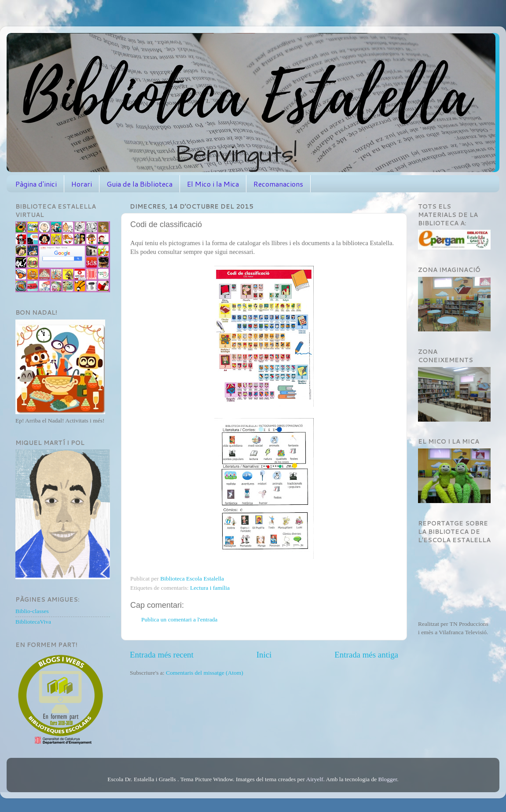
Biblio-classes (32, 611)
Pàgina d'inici (36, 184)
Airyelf (314, 779)
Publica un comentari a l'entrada (179, 619)
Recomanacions (278, 184)
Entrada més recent (162, 655)
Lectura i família (210, 588)
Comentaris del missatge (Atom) (205, 673)
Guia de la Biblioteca (139, 184)
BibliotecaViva (33, 622)
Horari (82, 184)
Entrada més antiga (366, 655)
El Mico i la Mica (213, 184)
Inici (264, 655)
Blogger (388, 779)
